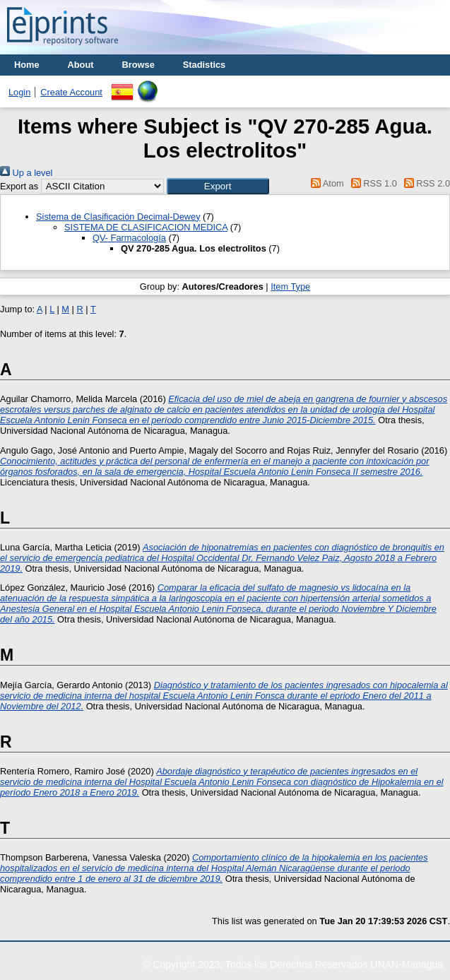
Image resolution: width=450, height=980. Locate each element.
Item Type (290, 287)
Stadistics (204, 65)
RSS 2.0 (425, 183)
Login (19, 92)
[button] (218, 186)
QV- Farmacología (129, 238)
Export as (19, 186)
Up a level (26, 173)
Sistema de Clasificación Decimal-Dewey (118, 217)
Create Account (71, 92)
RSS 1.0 (372, 183)
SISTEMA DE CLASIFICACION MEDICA (146, 227)
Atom (325, 183)
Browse (138, 65)
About (81, 65)
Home (27, 65)
